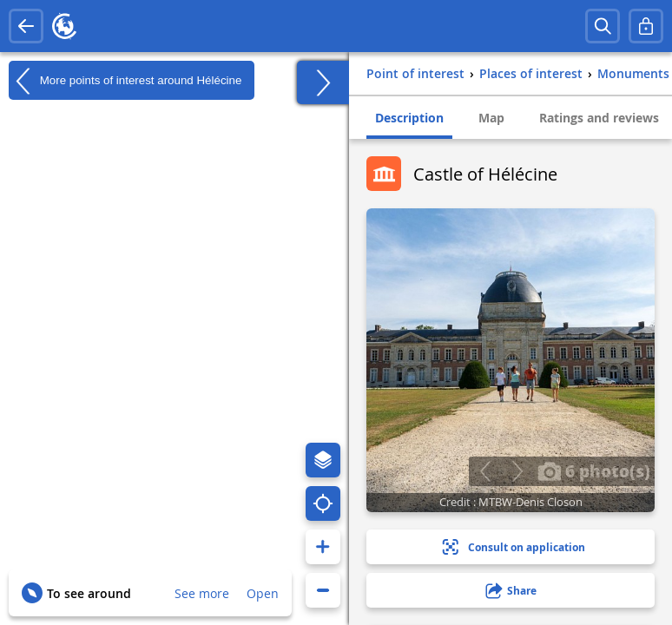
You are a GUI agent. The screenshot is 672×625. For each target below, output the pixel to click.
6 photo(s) (594, 470)
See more (202, 593)
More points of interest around (125, 81)
